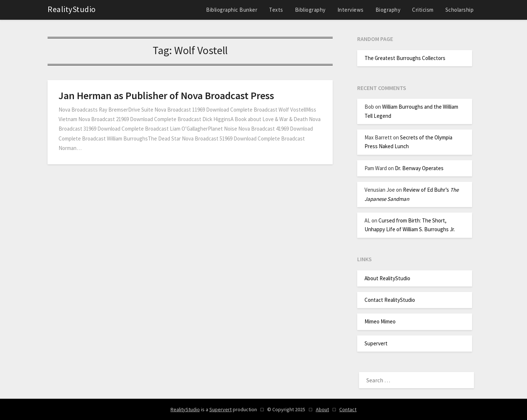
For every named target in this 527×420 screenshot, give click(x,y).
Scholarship (460, 10)
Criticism (423, 10)
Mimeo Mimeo (380, 321)
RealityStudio (72, 9)
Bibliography (310, 10)
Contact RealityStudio (390, 300)
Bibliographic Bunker (232, 10)
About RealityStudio (387, 278)
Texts (276, 10)
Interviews (351, 10)
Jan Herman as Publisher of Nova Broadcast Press (166, 95)
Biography (388, 10)
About (322, 409)
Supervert (376, 343)
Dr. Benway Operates (419, 168)
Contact (348, 409)
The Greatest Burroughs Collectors (405, 58)
